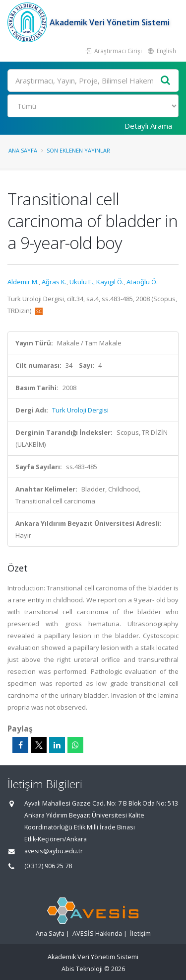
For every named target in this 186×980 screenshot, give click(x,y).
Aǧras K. (54, 282)
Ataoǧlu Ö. (142, 282)
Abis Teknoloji (82, 969)
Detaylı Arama (148, 126)
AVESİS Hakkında (97, 934)
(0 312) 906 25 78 (48, 866)
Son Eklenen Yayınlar (78, 150)
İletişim (140, 934)
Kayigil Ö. (110, 282)
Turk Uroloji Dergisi (80, 410)
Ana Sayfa (23, 150)
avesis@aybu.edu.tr (54, 851)
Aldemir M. (23, 282)
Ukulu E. (81, 282)
